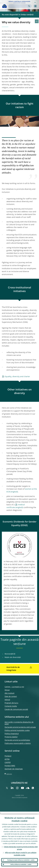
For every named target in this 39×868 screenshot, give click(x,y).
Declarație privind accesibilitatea (17, 740)
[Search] (18, 6)
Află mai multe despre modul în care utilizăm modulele (21, 854)
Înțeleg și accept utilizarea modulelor (21, 860)
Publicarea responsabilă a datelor (18, 743)
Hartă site (9, 774)
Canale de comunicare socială (16, 709)
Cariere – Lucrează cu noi (14, 687)
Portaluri (8, 756)
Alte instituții (10, 693)
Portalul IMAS (10, 766)
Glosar (7, 690)
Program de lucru (11, 703)
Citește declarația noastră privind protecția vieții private (21, 848)
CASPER (8, 762)
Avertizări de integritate (14, 769)
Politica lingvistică (12, 734)
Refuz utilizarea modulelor (21, 864)
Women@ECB (10, 654)
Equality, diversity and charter (17, 376)
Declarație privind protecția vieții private (20, 727)
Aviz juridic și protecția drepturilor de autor (19, 723)
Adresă (7, 700)
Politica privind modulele (17, 730)
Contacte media (11, 706)
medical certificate (16, 506)
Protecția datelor (11, 737)
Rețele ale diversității (13, 657)
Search (29, 6)
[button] (35, 2)
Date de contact (11, 696)
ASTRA (7, 759)
